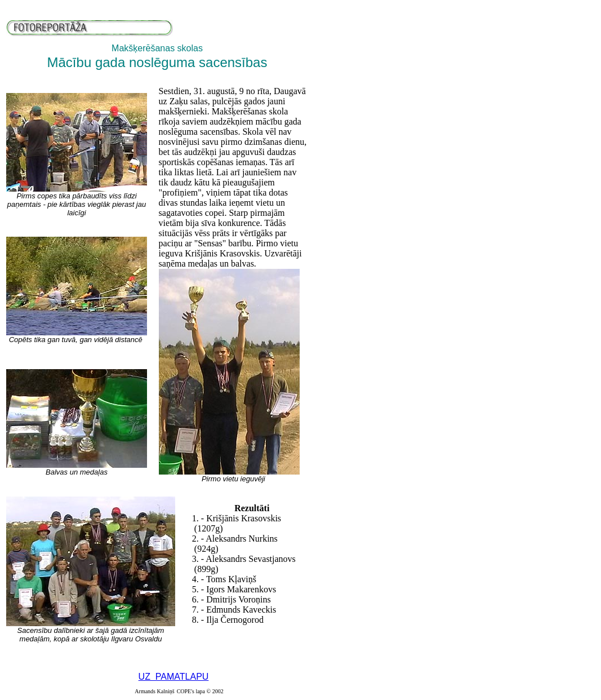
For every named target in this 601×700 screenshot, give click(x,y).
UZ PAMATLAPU (174, 677)
